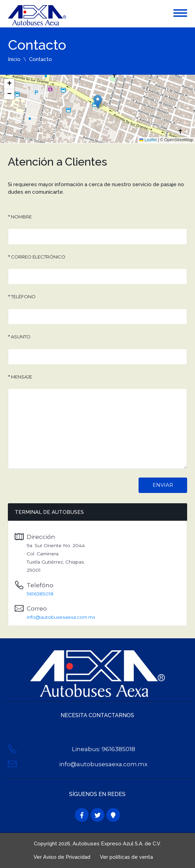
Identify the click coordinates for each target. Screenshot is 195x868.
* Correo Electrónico (37, 257)
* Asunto (19, 337)
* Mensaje (20, 377)
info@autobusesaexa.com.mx (61, 617)
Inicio (14, 59)
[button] (98, 102)
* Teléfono (22, 297)
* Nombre (20, 217)
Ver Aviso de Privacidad (62, 857)
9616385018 (40, 594)
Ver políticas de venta (126, 857)
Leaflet (148, 140)
